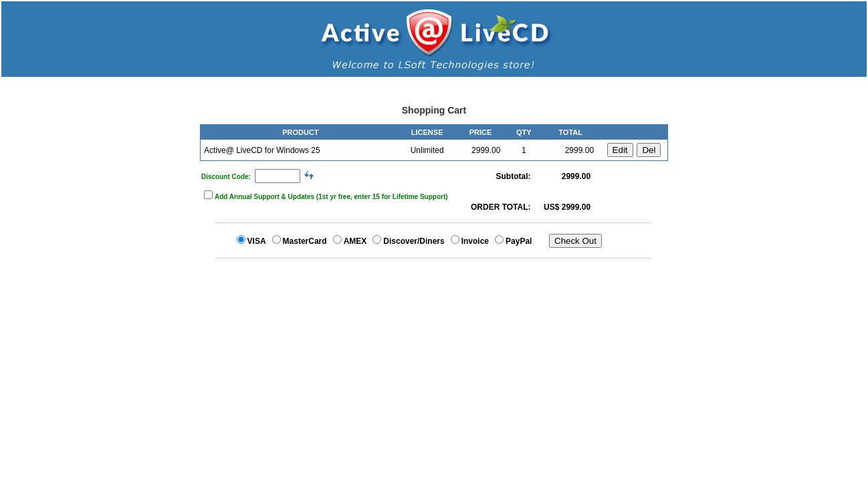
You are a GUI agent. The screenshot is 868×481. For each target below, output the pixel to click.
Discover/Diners (414, 241)
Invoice (475, 241)
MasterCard (305, 241)
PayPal (519, 241)
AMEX (355, 241)
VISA (257, 241)
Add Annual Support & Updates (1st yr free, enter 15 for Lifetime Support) (331, 197)
